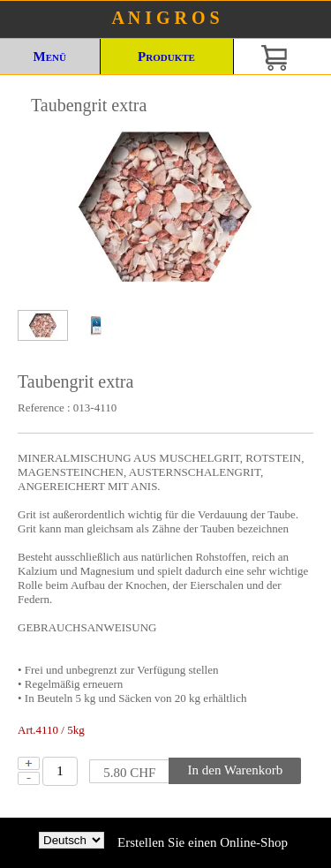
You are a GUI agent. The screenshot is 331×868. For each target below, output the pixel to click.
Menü (50, 57)
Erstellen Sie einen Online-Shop (203, 842)
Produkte (166, 57)
